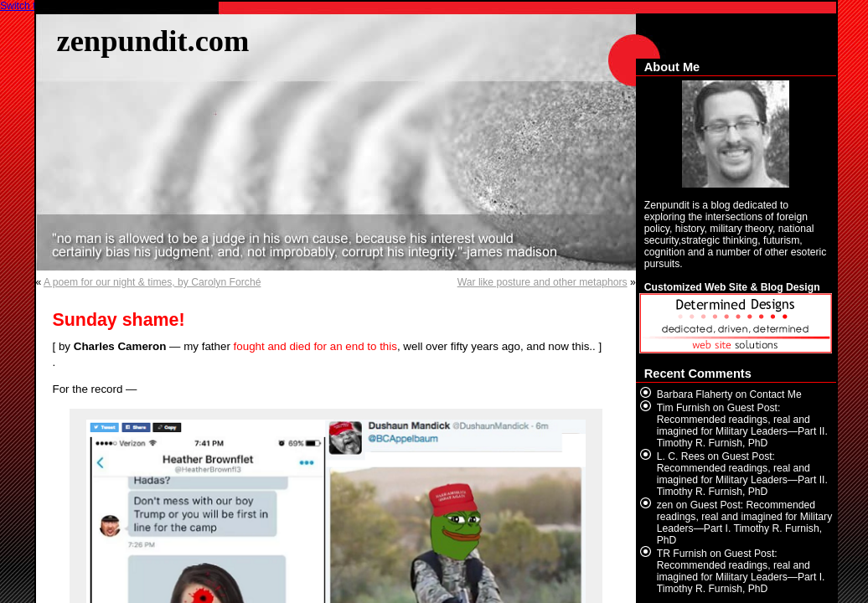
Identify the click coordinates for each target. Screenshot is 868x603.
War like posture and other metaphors (542, 282)
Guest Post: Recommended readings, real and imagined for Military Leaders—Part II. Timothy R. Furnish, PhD (742, 425)
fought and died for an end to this (315, 346)
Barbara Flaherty (695, 394)
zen (665, 505)
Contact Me (776, 394)
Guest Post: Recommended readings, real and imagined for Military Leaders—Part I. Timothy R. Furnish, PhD (744, 523)
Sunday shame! (119, 320)
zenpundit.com (153, 41)
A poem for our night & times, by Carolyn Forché (152, 282)
